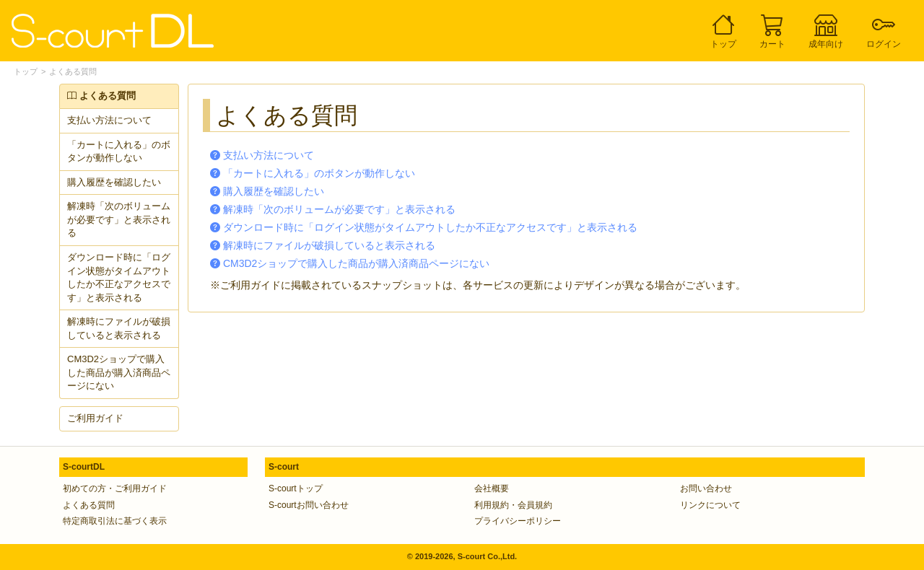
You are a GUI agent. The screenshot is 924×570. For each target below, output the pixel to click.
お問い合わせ (706, 488)
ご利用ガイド (95, 418)
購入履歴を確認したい (114, 182)
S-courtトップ (296, 488)
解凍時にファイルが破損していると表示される (119, 328)
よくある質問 (73, 71)
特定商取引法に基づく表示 (115, 521)
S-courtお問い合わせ (309, 505)
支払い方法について (109, 120)
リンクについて (710, 505)
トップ (26, 71)
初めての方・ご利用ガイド (115, 488)
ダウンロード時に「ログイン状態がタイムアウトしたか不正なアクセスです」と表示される (119, 277)
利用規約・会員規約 (513, 505)
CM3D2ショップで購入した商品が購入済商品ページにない (119, 372)
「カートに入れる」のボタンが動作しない (119, 152)
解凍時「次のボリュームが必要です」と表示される (119, 219)
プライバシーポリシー (518, 521)
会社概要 (492, 488)
